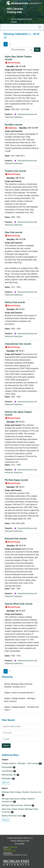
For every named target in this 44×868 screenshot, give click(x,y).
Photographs (7, 767)
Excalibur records (13, 125)
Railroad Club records (16, 538)
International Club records (18, 344)
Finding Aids (14, 12)
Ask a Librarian (17, 19)
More (6, 783)
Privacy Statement (18, 841)
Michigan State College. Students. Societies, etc (22, 792)
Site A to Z (28, 838)
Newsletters (7, 779)
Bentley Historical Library (12, 816)
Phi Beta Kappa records (16, 480)
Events (14, 22)
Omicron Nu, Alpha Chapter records (18, 413)
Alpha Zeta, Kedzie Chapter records (18, 58)
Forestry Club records (15, 171)
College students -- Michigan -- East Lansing (20, 763)
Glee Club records (14, 232)
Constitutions (8, 771)
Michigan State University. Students (17, 805)
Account (28, 19)
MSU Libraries (15, 9)
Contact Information (15, 838)
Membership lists (9, 775)
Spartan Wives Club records (19, 604)
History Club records (15, 302)
